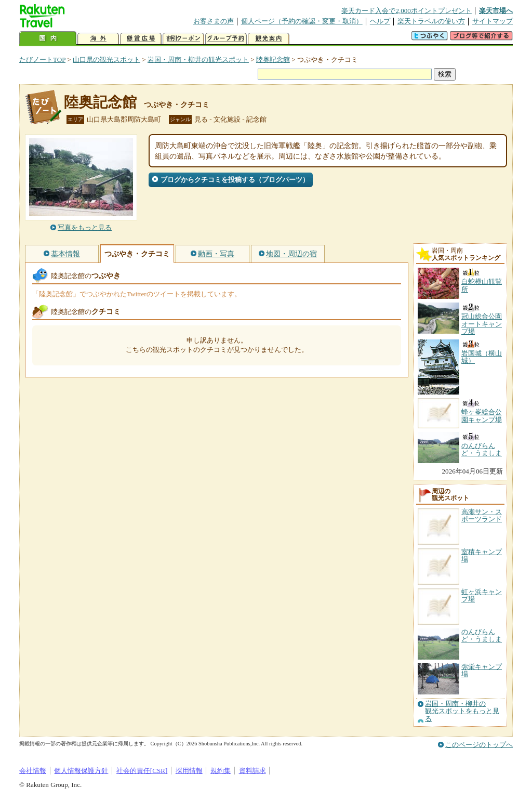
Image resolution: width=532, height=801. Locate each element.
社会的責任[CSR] (142, 771)
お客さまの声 (214, 21)
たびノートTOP (42, 60)
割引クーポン (183, 39)
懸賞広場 (141, 39)
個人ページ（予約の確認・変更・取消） (302, 21)
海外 (98, 39)
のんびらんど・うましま (482, 635)
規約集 (221, 771)
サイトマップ (493, 21)
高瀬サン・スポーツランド (482, 515)
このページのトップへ (479, 745)
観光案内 (269, 39)
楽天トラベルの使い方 (431, 21)
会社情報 (33, 771)
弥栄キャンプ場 (482, 670)
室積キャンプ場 (482, 555)
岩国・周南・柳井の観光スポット (198, 60)
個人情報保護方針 (81, 771)
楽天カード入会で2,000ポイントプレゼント (407, 11)
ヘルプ (380, 21)
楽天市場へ (496, 11)
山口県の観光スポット (107, 60)
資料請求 (252, 771)
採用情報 (189, 771)
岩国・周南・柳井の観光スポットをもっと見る (462, 711)
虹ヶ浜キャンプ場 (482, 595)
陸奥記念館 (273, 60)
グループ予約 (226, 39)
